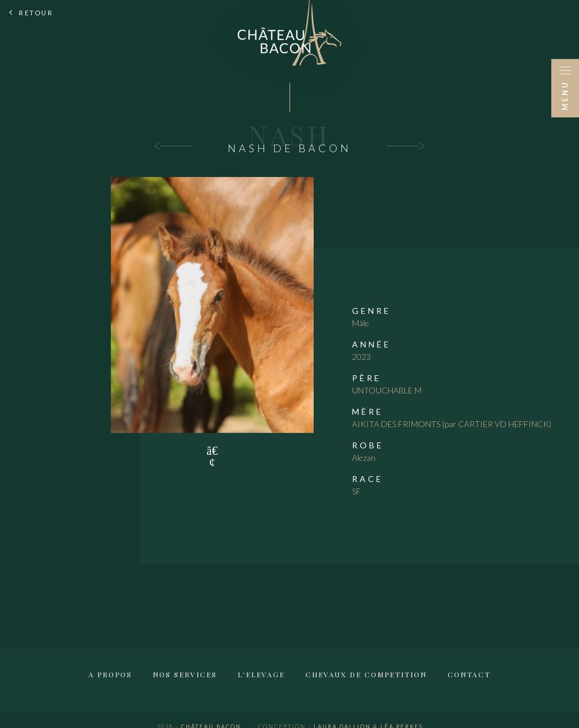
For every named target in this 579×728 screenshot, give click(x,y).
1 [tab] (212, 451)
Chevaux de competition (366, 674)
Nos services (185, 674)
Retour (36, 13)
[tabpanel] (212, 305)
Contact (469, 674)
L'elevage (261, 674)
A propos (110, 674)
